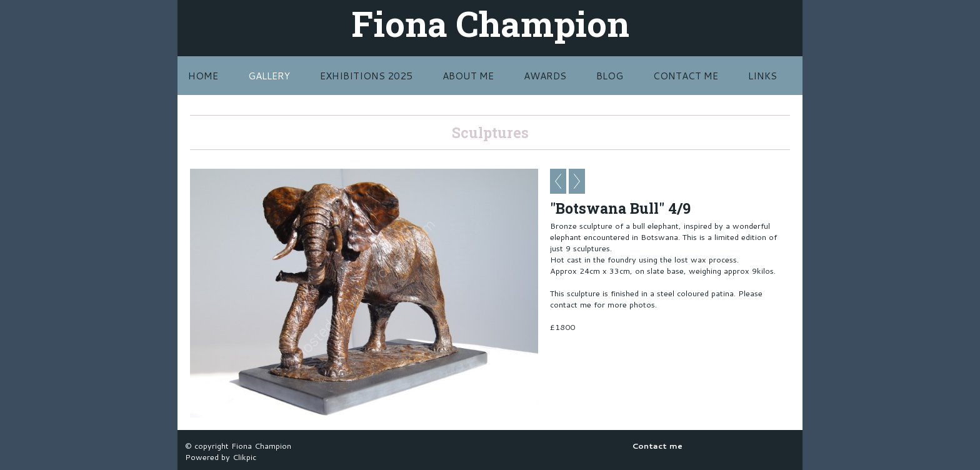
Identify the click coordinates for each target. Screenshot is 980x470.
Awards (545, 76)
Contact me (686, 76)
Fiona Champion (490, 23)
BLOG (610, 76)
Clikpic (244, 457)
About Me (468, 76)
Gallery (269, 76)
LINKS (762, 76)
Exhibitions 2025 (366, 76)
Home (203, 76)
